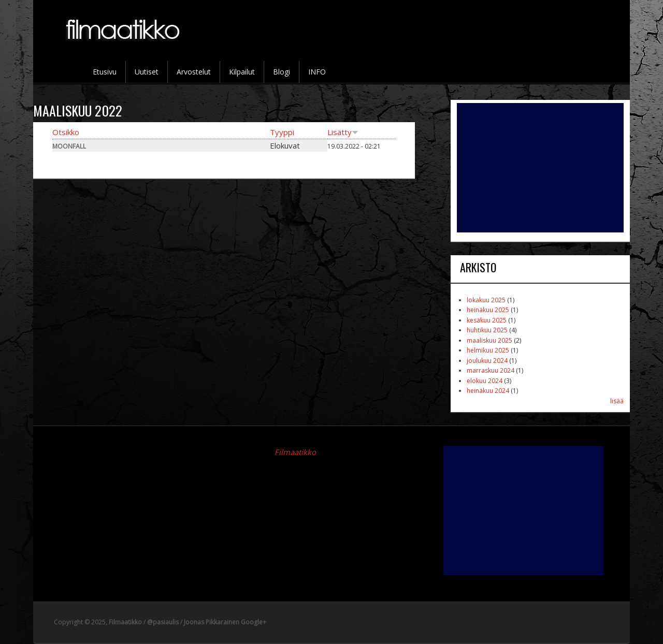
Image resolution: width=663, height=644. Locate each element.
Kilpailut (242, 72)
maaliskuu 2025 (489, 340)
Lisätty (343, 132)
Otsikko (66, 132)
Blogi (282, 72)
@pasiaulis (163, 622)
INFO (317, 72)
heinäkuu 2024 (488, 391)
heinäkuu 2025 (488, 310)
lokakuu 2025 (486, 300)
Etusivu (105, 72)
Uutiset (147, 72)
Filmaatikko (295, 452)
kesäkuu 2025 (487, 320)
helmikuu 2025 (488, 350)
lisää (617, 401)
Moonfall (69, 146)
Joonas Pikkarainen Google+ (225, 622)
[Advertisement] (540, 168)
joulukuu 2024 (487, 361)
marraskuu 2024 (491, 370)
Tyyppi (282, 132)
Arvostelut (194, 72)
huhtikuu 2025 (487, 330)
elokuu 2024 (485, 381)
